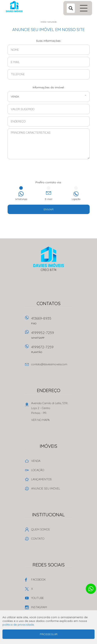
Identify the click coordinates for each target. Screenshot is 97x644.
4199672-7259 (52, 351)
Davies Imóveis (48, 257)
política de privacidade (18, 625)
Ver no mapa (40, 420)
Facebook (38, 580)
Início (43, 22)
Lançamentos (41, 479)
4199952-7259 (52, 336)
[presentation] (49, 170)
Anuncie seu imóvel (46, 488)
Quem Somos (41, 529)
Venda (36, 461)
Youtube (38, 598)
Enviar (49, 209)
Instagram (39, 607)
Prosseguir (49, 634)
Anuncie (52, 22)
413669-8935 (52, 322)
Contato (38, 539)
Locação (38, 470)
